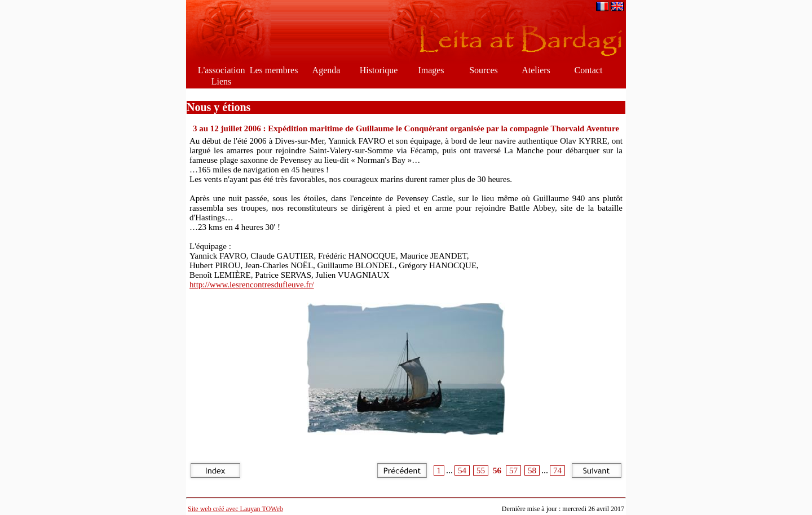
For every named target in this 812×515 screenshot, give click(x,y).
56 (497, 470)
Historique (379, 70)
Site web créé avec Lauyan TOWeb (235, 509)
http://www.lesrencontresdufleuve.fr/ (252, 285)
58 (532, 470)
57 (513, 470)
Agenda (326, 70)
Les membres (274, 70)
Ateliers (536, 70)
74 (557, 470)
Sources (484, 70)
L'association (222, 70)
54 (462, 470)
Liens (222, 81)
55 (481, 470)
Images (431, 70)
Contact (589, 70)
